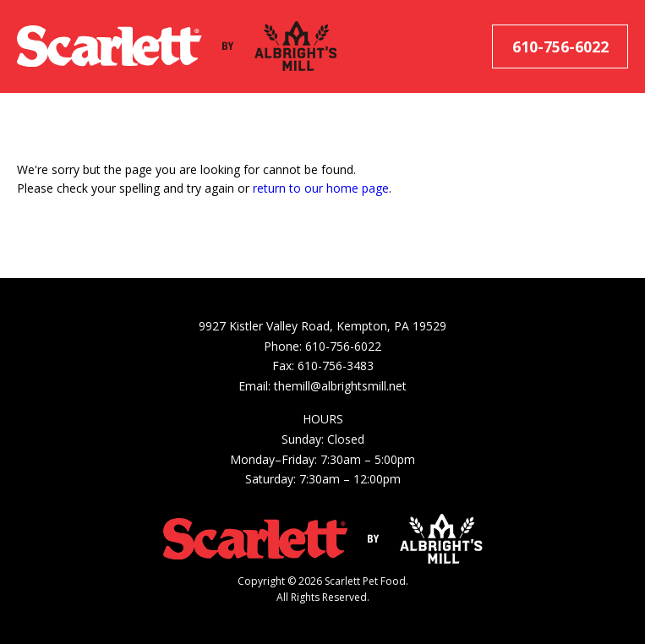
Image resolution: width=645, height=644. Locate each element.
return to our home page (321, 188)
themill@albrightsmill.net (340, 386)
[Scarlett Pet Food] (109, 47)
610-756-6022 (560, 46)
